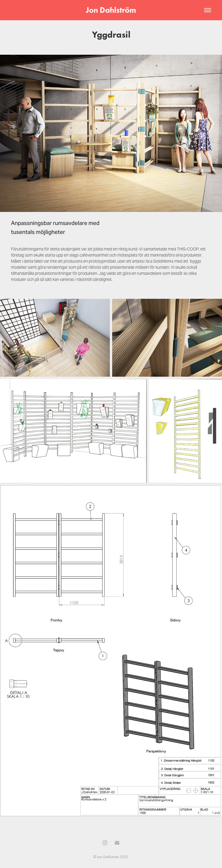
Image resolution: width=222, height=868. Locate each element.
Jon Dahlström (111, 10)
